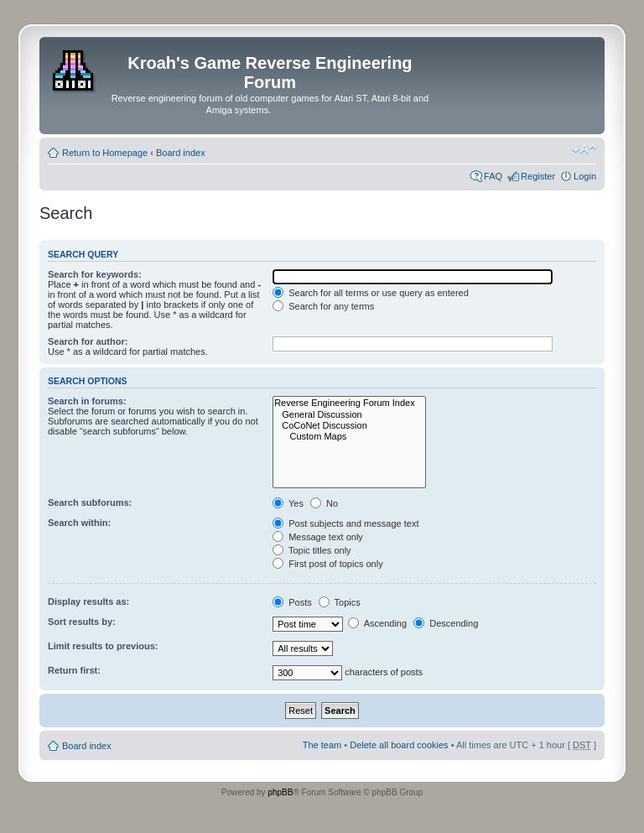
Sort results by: (82, 622)
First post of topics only (328, 564)
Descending (446, 623)
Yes (288, 503)
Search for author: (88, 341)
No (324, 503)
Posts (292, 602)
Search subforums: (90, 502)
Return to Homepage (105, 153)
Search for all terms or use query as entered (371, 293)
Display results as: (88, 601)
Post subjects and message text (345, 523)
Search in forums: (87, 401)
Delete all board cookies (399, 745)
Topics (340, 602)
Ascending (377, 623)
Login (585, 176)
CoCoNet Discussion (349, 426)
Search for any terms (323, 306)
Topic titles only (312, 550)
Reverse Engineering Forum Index (349, 403)
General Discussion (349, 415)
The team (322, 745)
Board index (181, 153)
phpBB (280, 792)
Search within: (79, 523)
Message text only (318, 537)
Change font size (584, 149)
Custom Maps (349, 437)
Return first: (74, 670)
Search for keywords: (95, 274)
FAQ (493, 176)
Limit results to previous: (103, 646)
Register (538, 176)
